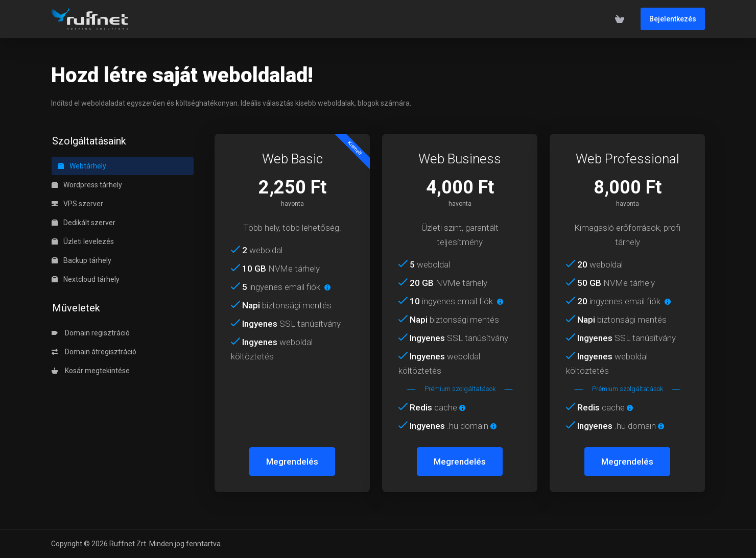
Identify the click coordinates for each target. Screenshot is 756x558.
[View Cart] (620, 19)
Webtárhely (82, 166)
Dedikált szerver (84, 223)
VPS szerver (77, 204)
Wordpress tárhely (87, 185)
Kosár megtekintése (91, 371)
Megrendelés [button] (292, 462)
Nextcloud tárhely (86, 279)
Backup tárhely (81, 260)
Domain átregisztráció (94, 352)
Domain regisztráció (91, 333)
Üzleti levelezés (83, 241)
